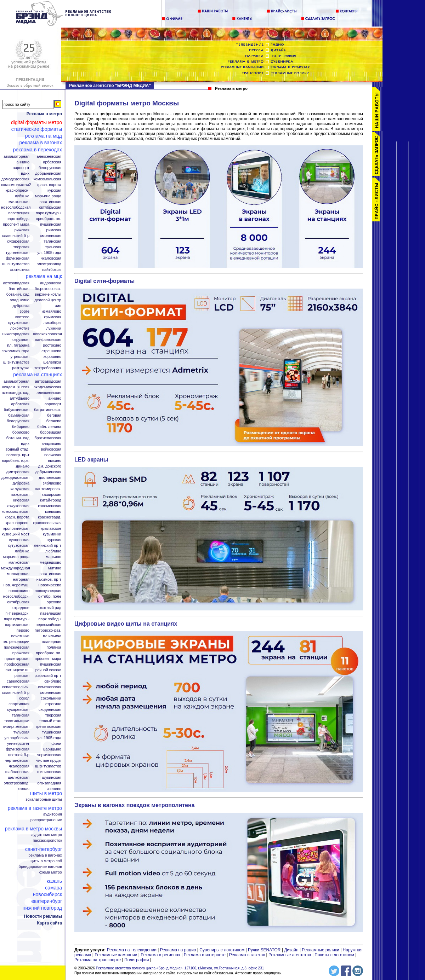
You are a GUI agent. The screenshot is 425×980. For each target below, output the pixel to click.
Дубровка (21, 306)
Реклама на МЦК (44, 276)
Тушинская (52, 732)
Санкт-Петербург (44, 849)
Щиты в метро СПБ (46, 861)
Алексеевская (49, 156)
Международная (16, 568)
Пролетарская (17, 659)
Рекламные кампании (116, 955)
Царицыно (52, 749)
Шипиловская (49, 772)
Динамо (23, 466)
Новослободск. (16, 596)
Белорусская (50, 168)
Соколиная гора (16, 351)
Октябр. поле (50, 596)
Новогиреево (50, 585)
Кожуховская (18, 506)
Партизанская (17, 625)
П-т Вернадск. (17, 613)
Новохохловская (47, 334)
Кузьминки (52, 534)
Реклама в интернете (205, 955)
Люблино (53, 551)
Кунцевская (19, 540)
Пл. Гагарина (18, 345)
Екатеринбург (47, 901)
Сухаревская (18, 241)
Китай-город (51, 500)
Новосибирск (47, 894)
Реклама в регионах (160, 955)
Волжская (53, 455)
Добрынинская (48, 173)
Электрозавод (49, 264)
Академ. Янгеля (16, 387)
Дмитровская (18, 472)
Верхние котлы (48, 294)
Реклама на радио (178, 950)
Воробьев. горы (16, 461)
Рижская (22, 230)
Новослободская (16, 207)
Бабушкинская (17, 410)
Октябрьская (50, 207)
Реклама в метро (44, 114)
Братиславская (48, 438)
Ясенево (54, 789)
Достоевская (50, 478)
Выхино (55, 461)
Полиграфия (137, 960)
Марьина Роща (48, 196)
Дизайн (291, 950)
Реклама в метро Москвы (33, 829)
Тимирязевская (16, 727)
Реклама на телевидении (132, 950)
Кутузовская (19, 323)
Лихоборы (53, 323)
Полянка (54, 647)
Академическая (47, 387)
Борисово (21, 432)
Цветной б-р (19, 755)
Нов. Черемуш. (16, 585)
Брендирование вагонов (40, 867)
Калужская (20, 489)
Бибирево (21, 427)
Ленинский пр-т (48, 546)
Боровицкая (51, 432)
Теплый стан (50, 721)
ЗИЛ (58, 306)
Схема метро (51, 872)
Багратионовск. (48, 410)
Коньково (53, 512)
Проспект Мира (16, 224)
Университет (18, 744)
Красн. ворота (49, 185)
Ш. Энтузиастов (16, 264)
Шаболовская (17, 772)
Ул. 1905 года (50, 253)
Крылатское (51, 529)
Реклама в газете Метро (35, 808)
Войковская (51, 449)
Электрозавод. (17, 783)
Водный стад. (18, 449)
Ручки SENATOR (264, 950)
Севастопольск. (16, 687)
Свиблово (53, 681)
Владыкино (19, 300)
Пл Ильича (52, 636)
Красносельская (47, 523)
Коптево (22, 317)
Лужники (54, 328)
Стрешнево (51, 351)
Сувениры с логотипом (222, 950)
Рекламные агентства (290, 955)
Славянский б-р (16, 236)
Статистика (20, 270)
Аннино (23, 162)
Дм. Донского (50, 466)
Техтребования (48, 368)
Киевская (21, 500)
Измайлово (51, 311)
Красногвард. (50, 517)
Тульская (53, 247)
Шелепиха (52, 362)
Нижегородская (16, 334)
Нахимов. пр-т (49, 579)
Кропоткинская (16, 529)
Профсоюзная (17, 664)
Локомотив (20, 328)
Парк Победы (18, 219)
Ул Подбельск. (17, 738)
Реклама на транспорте (98, 960)
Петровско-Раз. (48, 630)
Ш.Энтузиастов (16, 362)
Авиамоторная (16, 156)
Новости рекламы (43, 916)
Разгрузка (21, 368)
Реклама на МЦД (44, 136)
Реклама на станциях (38, 375)
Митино (55, 568)
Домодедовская (15, 179)
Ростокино (52, 345)
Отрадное (21, 608)
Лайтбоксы (52, 270)
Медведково (50, 563)
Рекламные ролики (320, 950)
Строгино (53, 704)
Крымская (53, 317)
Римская (54, 230)
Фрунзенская (18, 258)
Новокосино (19, 591)
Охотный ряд (50, 608)
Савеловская (18, 681)
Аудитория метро (47, 835)
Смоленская (51, 236)
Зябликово (52, 483)
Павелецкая (19, 213)
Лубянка (22, 196)
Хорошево (52, 357)
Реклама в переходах (38, 150)
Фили (56, 744)
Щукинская (52, 778)
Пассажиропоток (47, 840)
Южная (23, 789)
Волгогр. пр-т (18, 455)
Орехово (54, 602)
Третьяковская (48, 727)
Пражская (21, 653)
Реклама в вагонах (41, 143)
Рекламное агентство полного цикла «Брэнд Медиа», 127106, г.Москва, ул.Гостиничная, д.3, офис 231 (180, 968)
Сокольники (51, 698)
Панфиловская (48, 340)
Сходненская (50, 710)
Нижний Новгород (42, 908)
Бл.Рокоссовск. (48, 289)
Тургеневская (18, 253)
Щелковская (19, 778)
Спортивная (19, 704)
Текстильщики (17, 721)
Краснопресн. (17, 190)
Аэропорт (21, 168)
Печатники (20, 636)
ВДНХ (25, 173)
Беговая (54, 415)
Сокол (24, 698)
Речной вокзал (48, 670)
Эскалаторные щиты (44, 799)
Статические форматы (37, 129)
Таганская (52, 241)
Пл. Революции (16, 642)
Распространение (46, 820)
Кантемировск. (48, 489)
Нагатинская (50, 202)
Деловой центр (48, 300)
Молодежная (18, 574)
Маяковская (19, 202)
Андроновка (51, 283)
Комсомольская (47, 179)
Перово (23, 630)
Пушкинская (51, 224)
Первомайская (49, 625)
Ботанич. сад (18, 294)
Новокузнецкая (48, 591)
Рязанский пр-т (48, 676)
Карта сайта (49, 923)
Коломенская (50, 506)
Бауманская (19, 415)
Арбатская (52, 162)
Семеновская (50, 687)
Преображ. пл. (49, 219)
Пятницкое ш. (17, 670)
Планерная (52, 642)
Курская (54, 190)
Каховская (20, 495)
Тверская (21, 247)
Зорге (25, 311)
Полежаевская (17, 647)
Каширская (52, 495)
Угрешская (20, 357)
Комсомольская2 (16, 185)
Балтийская (19, 289)
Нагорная (21, 579)
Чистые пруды (49, 761)
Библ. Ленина (49, 427)
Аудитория (53, 814)
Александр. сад (16, 393)
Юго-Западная (49, 783)
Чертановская (17, 761)
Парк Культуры (49, 213)
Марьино (53, 557)
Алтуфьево (19, 398)
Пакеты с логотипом (334, 955)
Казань (54, 881)
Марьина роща (16, 557)
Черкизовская (49, 755)
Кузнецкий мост (16, 534)
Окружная (21, 340)
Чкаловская (51, 258)
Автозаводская (16, 283)
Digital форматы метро (36, 122)
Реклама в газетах (248, 955)
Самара (53, 888)
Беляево (54, 421)
